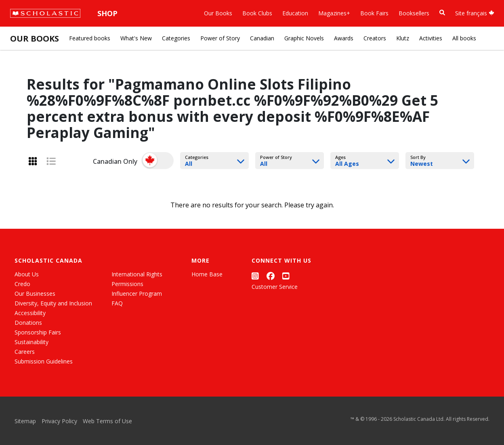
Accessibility (30, 313)
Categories (176, 38)
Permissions (127, 284)
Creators (375, 38)
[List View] (51, 161)
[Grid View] (33, 161)
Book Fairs (374, 13)
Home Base (207, 274)
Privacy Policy (59, 421)
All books (464, 38)
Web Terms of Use (107, 421)
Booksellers (414, 13)
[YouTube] (286, 276)
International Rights (137, 274)
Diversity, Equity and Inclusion (53, 303)
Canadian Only (115, 161)
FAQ (117, 303)
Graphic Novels (304, 38)
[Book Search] (442, 13)
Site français (475, 13)
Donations (28, 323)
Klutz (403, 38)
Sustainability (31, 342)
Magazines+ (334, 13)
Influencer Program (137, 294)
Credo (22, 284)
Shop (107, 13)
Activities (431, 38)
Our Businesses (35, 294)
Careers (25, 352)
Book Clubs (257, 13)
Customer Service (275, 287)
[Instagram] (255, 276)
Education (295, 13)
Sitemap (25, 421)
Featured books (90, 38)
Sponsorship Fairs (38, 332)
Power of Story (220, 38)
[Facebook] (271, 276)
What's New (136, 38)
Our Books (218, 13)
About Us (27, 274)
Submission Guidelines (44, 361)
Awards (344, 38)
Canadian (262, 38)
